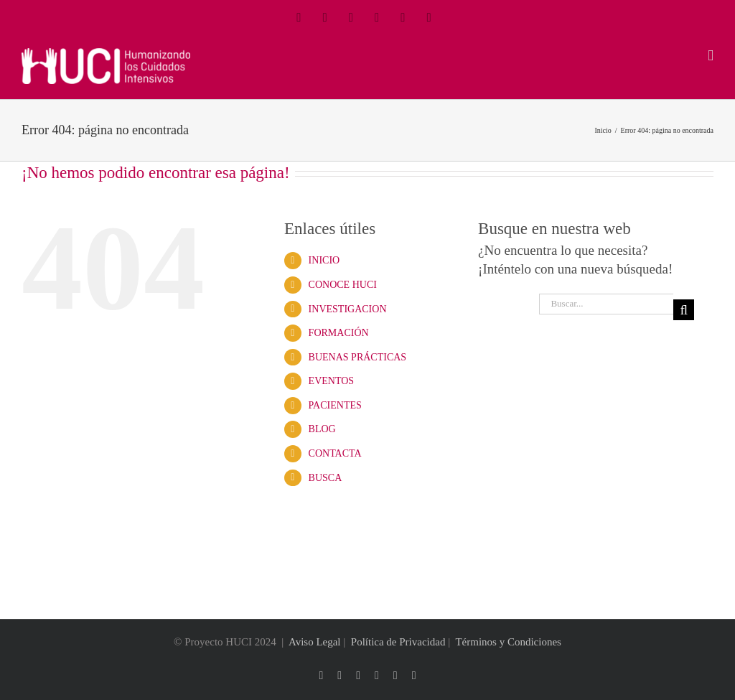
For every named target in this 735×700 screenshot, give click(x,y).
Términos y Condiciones (508, 642)
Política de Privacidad (398, 642)
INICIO (324, 260)
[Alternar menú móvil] (711, 56)
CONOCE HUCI (343, 285)
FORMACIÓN (339, 333)
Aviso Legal (315, 642)
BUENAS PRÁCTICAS (358, 357)
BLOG (322, 429)
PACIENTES (335, 405)
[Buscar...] (606, 304)
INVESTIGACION (348, 309)
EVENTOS (332, 381)
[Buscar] (684, 310)
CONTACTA (335, 453)
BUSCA (326, 478)
